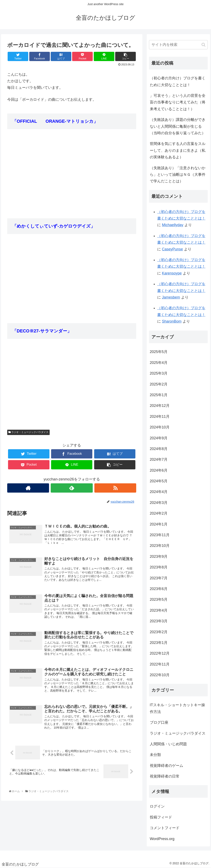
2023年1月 (159, 643)
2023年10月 (160, 546)
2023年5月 (159, 599)
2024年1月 (159, 524)
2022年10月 (160, 675)
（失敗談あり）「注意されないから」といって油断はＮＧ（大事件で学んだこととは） (178, 175)
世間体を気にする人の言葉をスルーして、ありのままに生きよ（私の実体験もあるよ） (178, 150)
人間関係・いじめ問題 (168, 744)
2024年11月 (160, 417)
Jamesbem (171, 297)
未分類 (155, 755)
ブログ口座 (159, 722)
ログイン (157, 806)
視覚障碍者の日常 (165, 776)
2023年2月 (159, 632)
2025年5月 (159, 352)
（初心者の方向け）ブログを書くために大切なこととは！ (178, 81)
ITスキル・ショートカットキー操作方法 (177, 708)
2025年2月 (159, 384)
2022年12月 (160, 653)
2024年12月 (160, 406)
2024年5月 (159, 481)
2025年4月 (159, 363)
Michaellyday (173, 225)
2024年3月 (159, 503)
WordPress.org (162, 839)
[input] (178, 45)
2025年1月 (159, 395)
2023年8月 (159, 567)
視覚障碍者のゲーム (166, 766)
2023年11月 (160, 535)
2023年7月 (159, 578)
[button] (203, 45)
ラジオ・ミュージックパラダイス (28, 432)
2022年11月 (160, 664)
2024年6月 (159, 470)
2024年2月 (159, 513)
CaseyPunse (172, 249)
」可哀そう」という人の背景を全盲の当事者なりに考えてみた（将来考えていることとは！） (178, 102)
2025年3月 (159, 373)
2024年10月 (160, 427)
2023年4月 (159, 610)
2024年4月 (159, 492)
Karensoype (172, 273)
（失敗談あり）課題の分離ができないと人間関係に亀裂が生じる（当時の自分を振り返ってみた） (178, 126)
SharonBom (172, 321)
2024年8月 (159, 449)
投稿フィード (161, 817)
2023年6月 (159, 589)
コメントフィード (165, 828)
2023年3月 (159, 621)
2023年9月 (159, 557)
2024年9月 (159, 438)
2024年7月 (159, 459)
